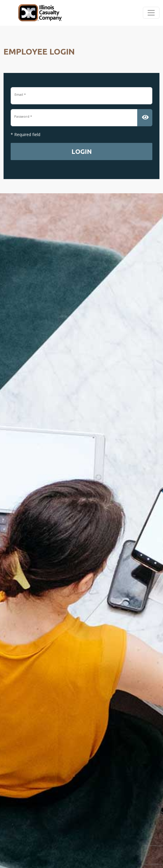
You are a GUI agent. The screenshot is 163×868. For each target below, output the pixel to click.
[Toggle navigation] (151, 13)
